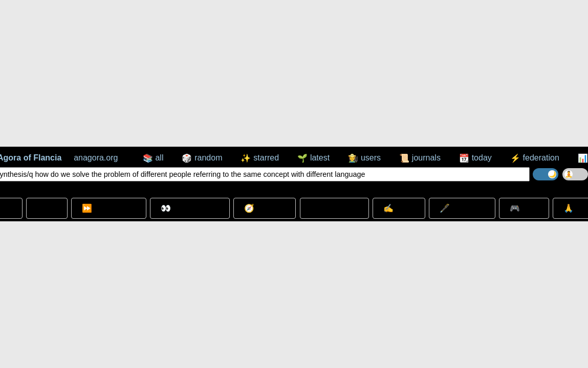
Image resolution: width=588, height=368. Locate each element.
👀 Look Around (190, 208)
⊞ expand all (334, 208)
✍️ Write (399, 208)
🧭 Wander (265, 208)
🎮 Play (524, 208)
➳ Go (47, 208)
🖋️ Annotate (462, 208)
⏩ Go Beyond (109, 208)
